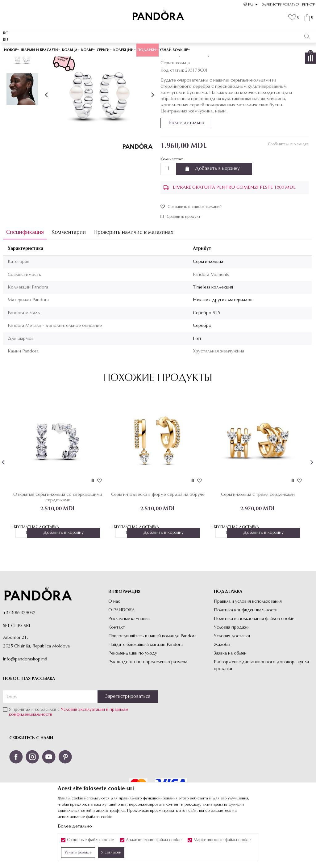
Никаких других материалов (223, 344)
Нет (197, 382)
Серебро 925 (206, 357)
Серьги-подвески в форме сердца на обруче (157, 538)
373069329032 (21, 657)
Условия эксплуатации (83, 754)
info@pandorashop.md (25, 703)
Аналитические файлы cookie (154, 840)
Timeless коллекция (213, 331)
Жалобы (222, 688)
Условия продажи (232, 671)
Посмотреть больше (186, 49)
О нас (114, 645)
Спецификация (25, 276)
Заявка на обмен (230, 697)
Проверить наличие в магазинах (133, 276)
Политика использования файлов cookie (254, 662)
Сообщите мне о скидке (288, 188)
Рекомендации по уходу (133, 697)
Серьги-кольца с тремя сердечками (257, 538)
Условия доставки (232, 680)
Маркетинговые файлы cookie (222, 840)
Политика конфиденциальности (246, 654)
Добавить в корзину (217, 213)
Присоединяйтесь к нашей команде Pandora (152, 680)
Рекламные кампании (129, 662)
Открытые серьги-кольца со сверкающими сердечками (58, 541)
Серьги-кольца (161, 61)
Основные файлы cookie (90, 840)
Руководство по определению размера (148, 706)
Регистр (308, 5)
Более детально (186, 166)
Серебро (202, 370)
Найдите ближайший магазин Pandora (146, 688)
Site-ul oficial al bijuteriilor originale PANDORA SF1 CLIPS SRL (52, 61)
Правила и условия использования (248, 645)
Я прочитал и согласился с (69, 756)
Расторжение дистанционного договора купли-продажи (262, 709)
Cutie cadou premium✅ (136, 49)
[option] (158, 49)
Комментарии (69, 276)
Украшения (114, 61)
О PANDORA (121, 654)
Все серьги (136, 61)
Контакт (117, 671)
